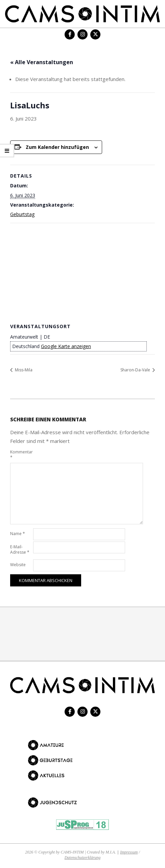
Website (18, 565)
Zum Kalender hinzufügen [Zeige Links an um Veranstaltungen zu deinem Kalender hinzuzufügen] (57, 147)
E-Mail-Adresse (20, 549)
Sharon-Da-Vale (136, 370)
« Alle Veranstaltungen (42, 62)
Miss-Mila (23, 370)
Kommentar (21, 455)
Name (18, 534)
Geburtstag (22, 214)
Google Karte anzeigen (66, 346)
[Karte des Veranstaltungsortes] (82, 272)
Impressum (129, 852)
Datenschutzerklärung (83, 858)
